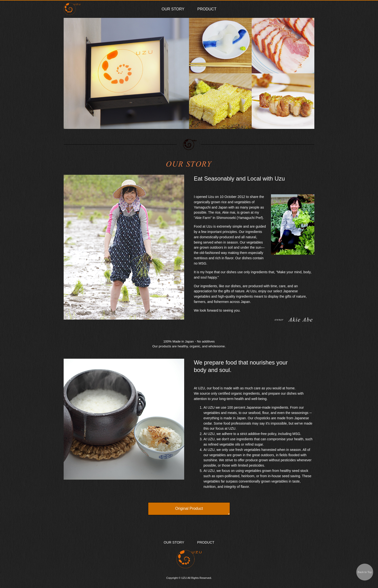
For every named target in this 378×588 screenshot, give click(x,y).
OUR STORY (173, 9)
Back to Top (365, 572)
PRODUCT (207, 9)
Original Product (189, 508)
